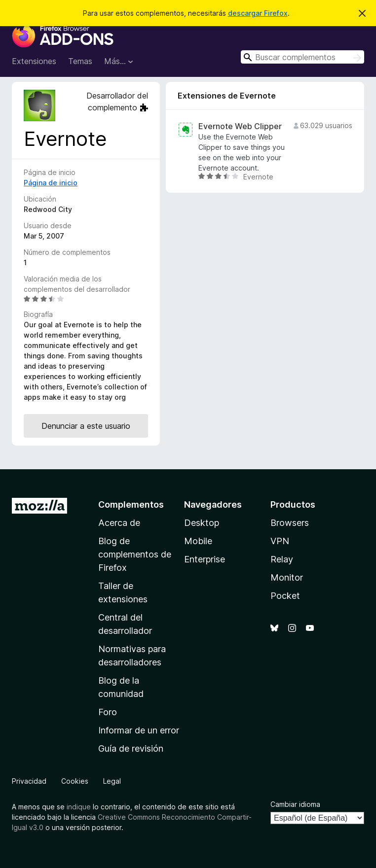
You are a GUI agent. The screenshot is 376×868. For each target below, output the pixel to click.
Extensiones (34, 61)
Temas (80, 61)
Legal (112, 781)
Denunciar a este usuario (86, 426)
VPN (280, 541)
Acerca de (119, 523)
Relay (282, 559)
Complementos (131, 504)
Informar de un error (139, 730)
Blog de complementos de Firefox (135, 554)
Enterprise (205, 559)
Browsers (290, 523)
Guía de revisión (131, 748)
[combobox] (302, 57)
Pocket (285, 596)
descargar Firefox (258, 13)
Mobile (198, 541)
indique (79, 807)
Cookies (75, 781)
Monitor (287, 577)
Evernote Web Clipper (240, 126)
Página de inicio (51, 183)
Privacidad (29, 781)
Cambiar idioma (295, 804)
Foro (108, 712)
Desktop (202, 523)
